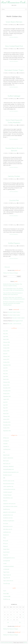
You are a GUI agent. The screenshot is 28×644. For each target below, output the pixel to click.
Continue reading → (14, 37)
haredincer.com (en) (8, 518)
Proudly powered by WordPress (7, 643)
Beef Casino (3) (7, 464)
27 (5, 620)
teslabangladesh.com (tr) (9, 558)
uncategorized (6, 561)
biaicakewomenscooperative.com (11, 472)
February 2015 (7, 416)
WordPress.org (7, 599)
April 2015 (6, 411)
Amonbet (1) (6, 446)
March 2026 (6, 339)
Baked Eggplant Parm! (18, 321)
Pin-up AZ (6, 541)
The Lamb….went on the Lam (14, 324)
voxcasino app (6, 583)
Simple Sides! (6, 549)
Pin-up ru (5, 543)
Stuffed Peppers (14, 243)
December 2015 (7, 388)
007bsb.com (6, 438)
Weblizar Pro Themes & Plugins (11, 273)
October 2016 (6, 362)
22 (11, 617)
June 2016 (5, 371)
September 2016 (7, 365)
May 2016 (5, 374)
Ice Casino (6, 523)
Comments (7, 596)
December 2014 (7, 422)
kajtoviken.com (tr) (8, 529)
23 (14, 617)
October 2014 (6, 428)
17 (17, 615)
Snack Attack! (6, 552)
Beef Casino (6, 461)
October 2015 (6, 394)
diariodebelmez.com (8, 498)
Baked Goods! (6, 455)
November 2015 (7, 391)
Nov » (20, 622)
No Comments (21, 25)
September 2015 (7, 396)
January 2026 (6, 345)
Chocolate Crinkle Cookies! (14, 312)
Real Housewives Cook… (14, 2)
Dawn (6, 25)
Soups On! (6, 555)
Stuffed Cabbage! (14, 96)
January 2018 (6, 351)
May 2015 (5, 408)
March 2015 (6, 414)
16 (14, 615)
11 (20, 612)
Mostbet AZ (6, 535)
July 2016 (5, 368)
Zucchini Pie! (14, 200)
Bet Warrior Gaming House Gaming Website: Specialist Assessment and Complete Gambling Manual (14, 303)
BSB (4, 478)
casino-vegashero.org (8, 486)
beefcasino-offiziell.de (8, 466)
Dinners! (5, 501)
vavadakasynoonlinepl (8, 566)
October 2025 (6, 348)
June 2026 (5, 331)
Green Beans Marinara (14, 22)
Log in (5, 591)
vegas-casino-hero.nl (8, 581)
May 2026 (5, 334)
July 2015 (5, 402)
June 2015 (5, 405)
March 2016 (6, 379)
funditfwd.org (6, 509)
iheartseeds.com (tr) (8, 526)
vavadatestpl (6, 569)
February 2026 (7, 342)
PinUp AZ (5, 546)
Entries (6, 593)
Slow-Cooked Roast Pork (14, 46)
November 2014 (7, 425)
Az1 (4, 452)
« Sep (8, 622)
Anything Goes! (7, 449)
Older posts (7, 267)
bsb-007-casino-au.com (9, 481)
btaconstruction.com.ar (9, 484)
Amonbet (5, 444)
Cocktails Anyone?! (8, 492)
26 (23, 617)
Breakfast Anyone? (8, 475)
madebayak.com (7, 532)
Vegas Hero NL (7, 578)
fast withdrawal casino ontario (10, 506)
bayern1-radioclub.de (8, 458)
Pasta (4, 538)
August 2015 (6, 399)
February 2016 (7, 382)
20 (5, 617)
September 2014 (7, 431)
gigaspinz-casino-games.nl (9, 512)
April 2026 (6, 336)
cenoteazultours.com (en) (9, 489)
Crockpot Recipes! (7, 495)
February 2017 (7, 356)
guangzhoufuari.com (8, 515)
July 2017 (5, 354)
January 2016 (6, 385)
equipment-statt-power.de (9, 504)
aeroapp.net (6, 441)
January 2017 (6, 359)
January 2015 (6, 419)
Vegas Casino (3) (7, 575)
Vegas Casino (6, 572)
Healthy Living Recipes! (9, 521)
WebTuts (25, 643)
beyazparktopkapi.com (8, 469)
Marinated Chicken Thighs (14, 70)
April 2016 (6, 376)
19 (23, 615)
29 (11, 620)
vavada (5, 563)
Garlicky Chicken (14, 176)
